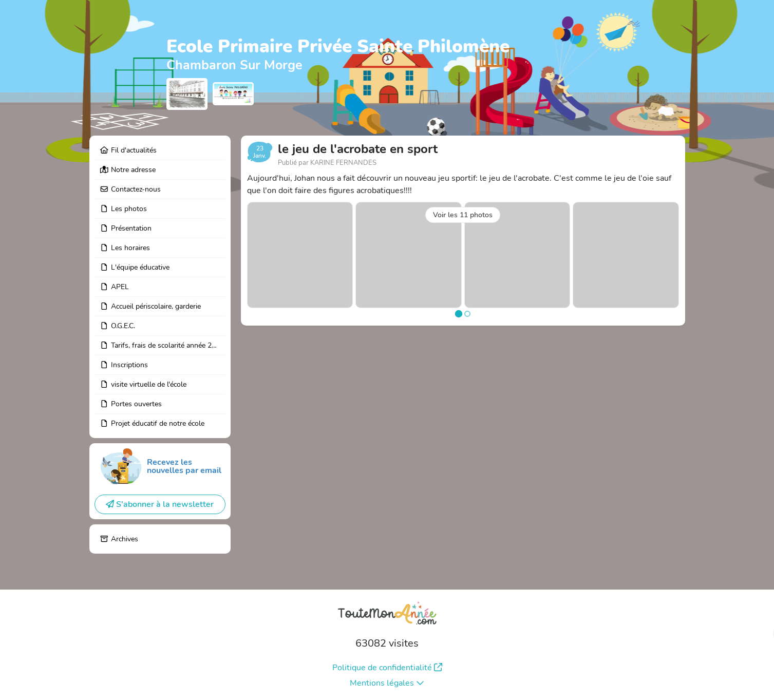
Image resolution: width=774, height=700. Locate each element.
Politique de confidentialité (387, 668)
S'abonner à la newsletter (160, 504)
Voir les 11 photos (463, 215)
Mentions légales (387, 683)
